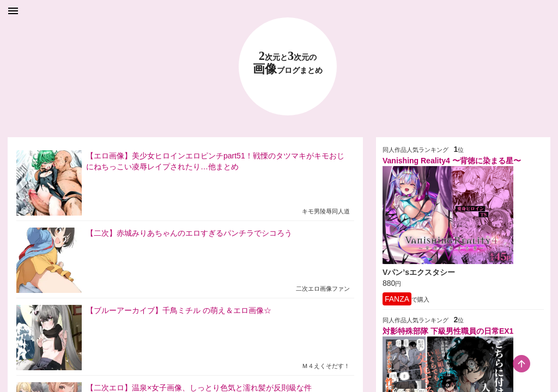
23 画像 (288, 63)
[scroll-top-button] (521, 364)
